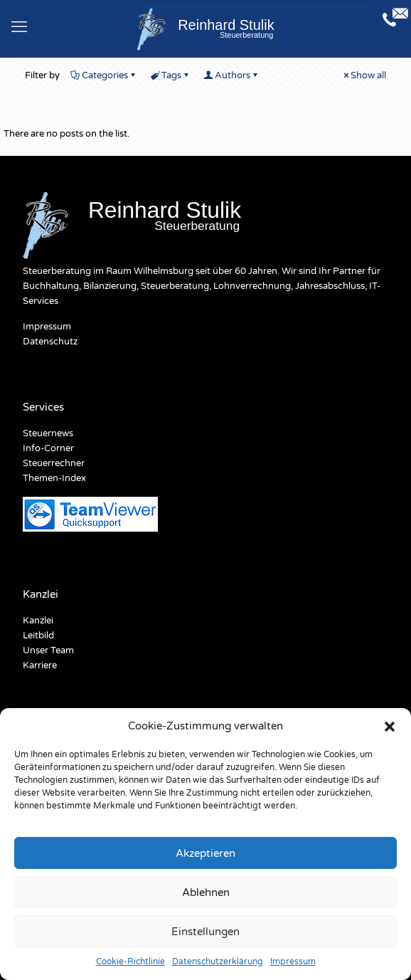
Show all (364, 75)
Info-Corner (48, 448)
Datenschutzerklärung (218, 961)
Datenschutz (50, 342)
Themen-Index (54, 478)
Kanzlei (38, 621)
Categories (104, 75)
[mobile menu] (19, 27)
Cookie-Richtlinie (130, 961)
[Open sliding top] (393, 18)
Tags (170, 75)
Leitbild (38, 636)
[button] (390, 727)
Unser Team (48, 650)
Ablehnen (206, 892)
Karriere (40, 665)
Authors (231, 75)
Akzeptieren (205, 853)
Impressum (293, 961)
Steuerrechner (54, 463)
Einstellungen (205, 932)
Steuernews (48, 433)
